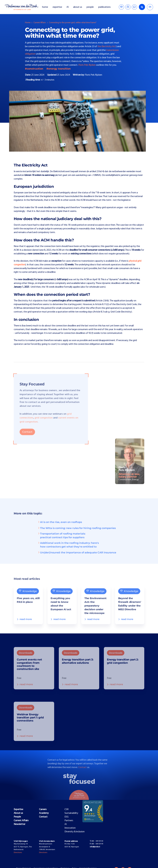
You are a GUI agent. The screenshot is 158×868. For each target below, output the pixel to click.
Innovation (70, 828)
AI (68, 7)
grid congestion (44, 422)
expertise (57, 7)
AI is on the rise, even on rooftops (60, 526)
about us (78, 7)
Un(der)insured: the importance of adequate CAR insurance (77, 557)
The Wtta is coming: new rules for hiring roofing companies (77, 532)
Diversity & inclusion (75, 832)
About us (18, 813)
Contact (27, 436)
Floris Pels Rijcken (87, 65)
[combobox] (150, 7)
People (17, 817)
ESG (67, 817)
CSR (67, 809)
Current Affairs (40, 23)
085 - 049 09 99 (96, 844)
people (90, 7)
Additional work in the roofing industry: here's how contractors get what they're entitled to (68, 549)
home (45, 7)
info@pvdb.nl (95, 847)
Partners (69, 821)
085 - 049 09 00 (96, 841)
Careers (43, 809)
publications (105, 7)
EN (150, 7)
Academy (44, 813)
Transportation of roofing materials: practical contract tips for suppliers (61, 540)
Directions (18, 853)
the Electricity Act (107, 47)
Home (28, 23)
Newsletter (20, 824)
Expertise (18, 809)
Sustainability (71, 813)
